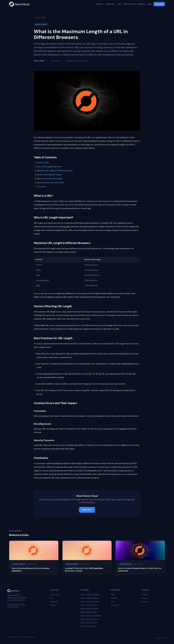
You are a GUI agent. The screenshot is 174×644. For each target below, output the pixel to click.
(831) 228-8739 (13, 607)
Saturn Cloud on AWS (89, 612)
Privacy (164, 638)
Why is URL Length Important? (49, 167)
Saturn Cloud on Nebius (90, 598)
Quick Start (55, 595)
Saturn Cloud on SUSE (89, 605)
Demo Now (159, 4)
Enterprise (141, 4)
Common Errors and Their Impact (51, 183)
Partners (99, 4)
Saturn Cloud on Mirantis (90, 595)
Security (144, 598)
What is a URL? (43, 163)
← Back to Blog (40, 18)
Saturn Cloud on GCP (89, 623)
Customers (115, 605)
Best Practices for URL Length (49, 179)
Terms (157, 638)
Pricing (53, 605)
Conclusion (41, 187)
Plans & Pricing (129, 4)
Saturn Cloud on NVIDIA (90, 609)
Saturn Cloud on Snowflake (91, 616)
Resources (110, 4)
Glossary (114, 598)
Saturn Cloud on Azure (89, 619)
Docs (119, 4)
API (51, 598)
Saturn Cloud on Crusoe (90, 602)
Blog (113, 595)
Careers (144, 595)
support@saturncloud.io (16, 605)
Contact (144, 602)
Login (149, 4)
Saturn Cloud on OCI (89, 626)
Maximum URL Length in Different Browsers (55, 171)
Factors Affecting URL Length (49, 175)
